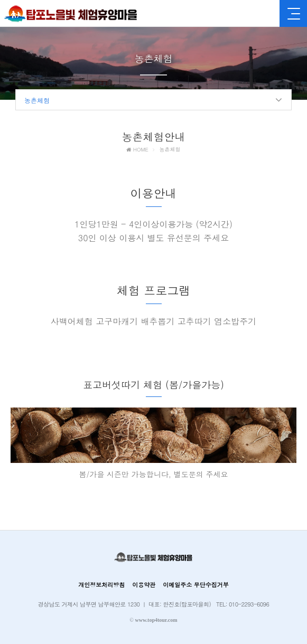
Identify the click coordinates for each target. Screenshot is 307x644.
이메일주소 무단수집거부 (196, 585)
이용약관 (144, 585)
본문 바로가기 (0, 0)
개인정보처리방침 (101, 585)
